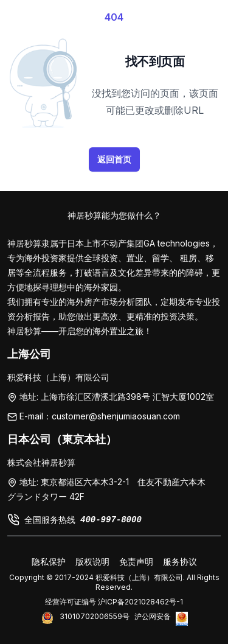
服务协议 (180, 562)
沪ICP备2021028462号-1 (140, 602)
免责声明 (136, 562)
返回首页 (114, 159)
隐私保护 (49, 562)
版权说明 (92, 562)
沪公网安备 (153, 616)
